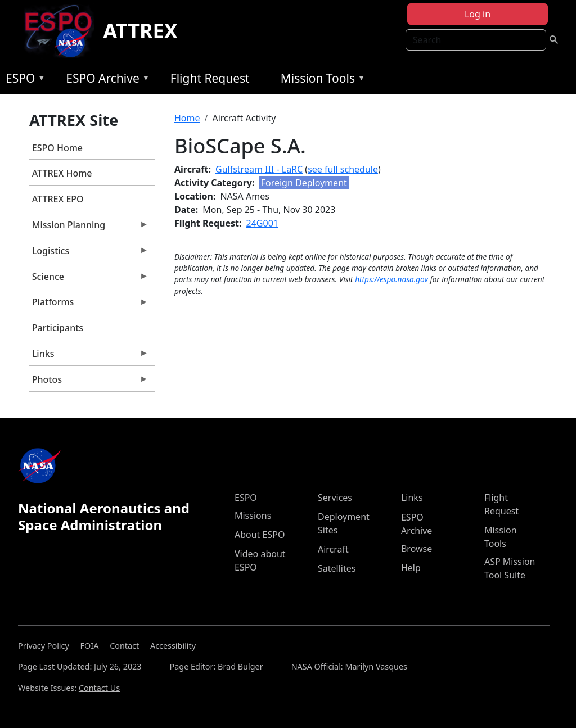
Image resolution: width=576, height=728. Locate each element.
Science (89, 279)
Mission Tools (320, 80)
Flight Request (210, 78)
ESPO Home (57, 148)
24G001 (262, 223)
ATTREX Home (62, 173)
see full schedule (343, 169)
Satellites (337, 568)
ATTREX (140, 31)
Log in (478, 14)
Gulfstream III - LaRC (259, 169)
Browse (417, 549)
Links (89, 356)
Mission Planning (89, 228)
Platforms (89, 305)
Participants (58, 328)
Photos (89, 382)
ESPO (23, 80)
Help (411, 568)
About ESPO (260, 535)
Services (335, 498)
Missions (253, 516)
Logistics (89, 254)
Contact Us (99, 688)
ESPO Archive (105, 80)
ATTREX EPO (58, 199)
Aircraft (333, 549)
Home (187, 118)
